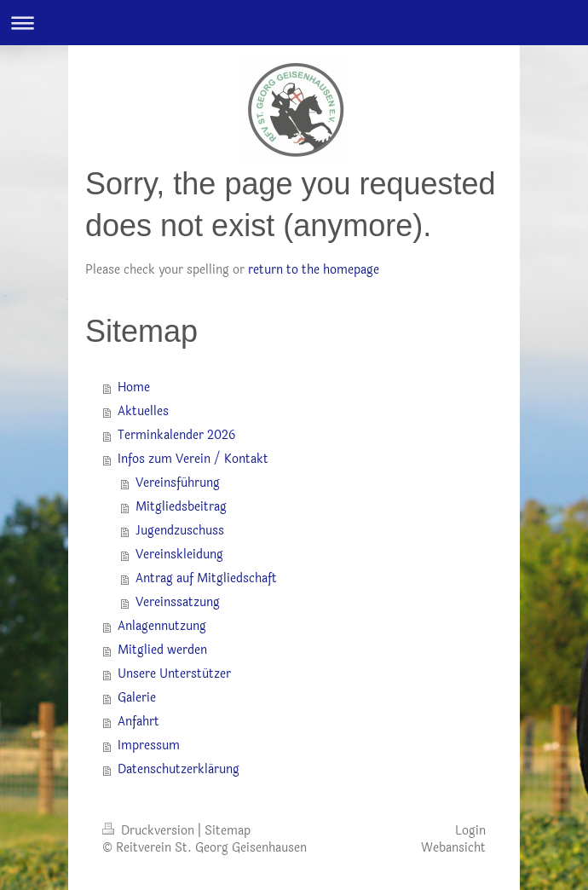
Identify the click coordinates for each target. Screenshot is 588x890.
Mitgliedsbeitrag (181, 507)
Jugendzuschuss (180, 531)
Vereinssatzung (178, 602)
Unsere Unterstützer (174, 674)
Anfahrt (138, 722)
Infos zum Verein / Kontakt (193, 459)
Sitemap (228, 831)
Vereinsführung (178, 483)
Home (134, 387)
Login (470, 831)
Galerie (137, 698)
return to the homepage (314, 270)
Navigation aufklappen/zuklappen (294, 23)
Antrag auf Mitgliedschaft (206, 578)
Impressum (149, 746)
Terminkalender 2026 (176, 435)
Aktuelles (143, 411)
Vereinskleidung (179, 555)
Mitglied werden (162, 650)
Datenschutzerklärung (179, 769)
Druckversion (150, 831)
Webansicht (453, 848)
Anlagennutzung (162, 626)
